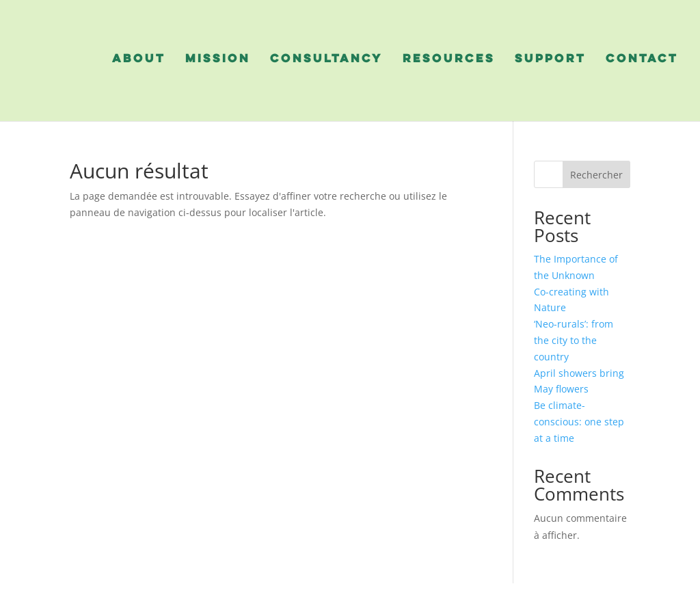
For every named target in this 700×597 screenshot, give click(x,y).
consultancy (326, 59)
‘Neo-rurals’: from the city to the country (574, 340)
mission (218, 59)
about (139, 59)
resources (449, 59)
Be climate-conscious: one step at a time (579, 422)
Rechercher (596, 175)
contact (642, 59)
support (550, 59)
